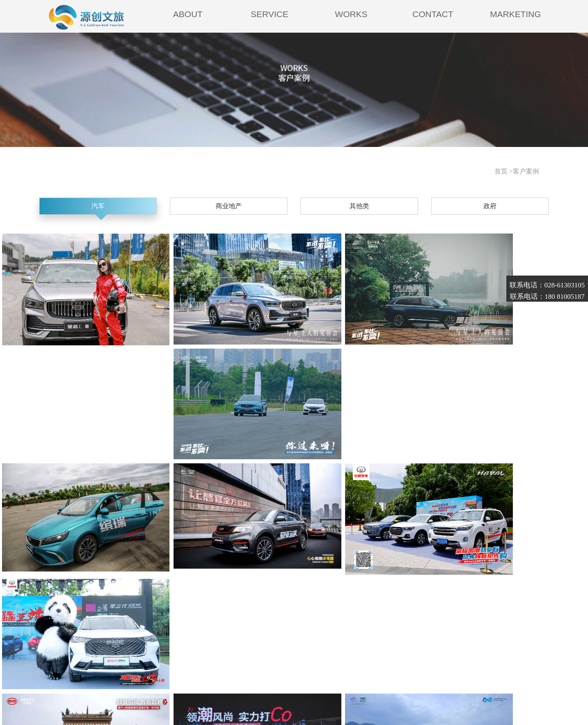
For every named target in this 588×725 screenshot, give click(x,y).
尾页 (421, 568)
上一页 (202, 568)
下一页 (386, 568)
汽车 (156, 209)
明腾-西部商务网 (318, 705)
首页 (168, 568)
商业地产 (248, 209)
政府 (432, 209)
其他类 (340, 209)
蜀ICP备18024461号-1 (226, 705)
